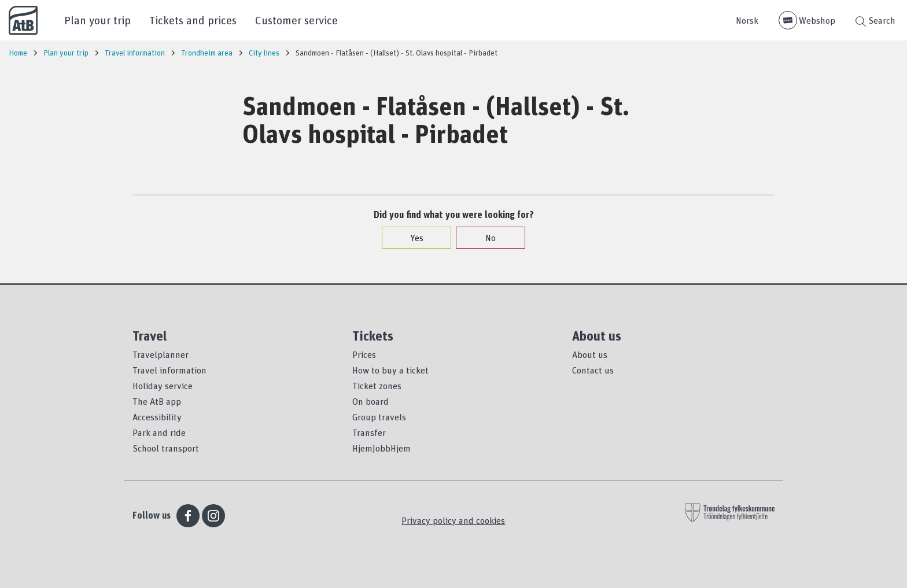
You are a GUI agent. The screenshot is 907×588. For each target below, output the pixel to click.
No (485, 238)
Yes (411, 238)
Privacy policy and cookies (453, 520)
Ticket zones (377, 386)
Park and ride (159, 432)
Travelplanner (161, 354)
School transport (166, 448)
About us (590, 354)
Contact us (593, 370)
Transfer (369, 432)
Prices (364, 354)
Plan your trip (97, 20)
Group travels (379, 417)
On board (370, 401)
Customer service (296, 20)
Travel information (169, 370)
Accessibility (157, 417)
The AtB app (157, 401)
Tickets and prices (193, 20)
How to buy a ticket (390, 370)
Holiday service (163, 386)
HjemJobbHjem (381, 448)
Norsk (747, 20)
